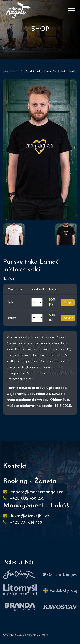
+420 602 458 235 (27, 498)
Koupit (68, 302)
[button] (71, 9)
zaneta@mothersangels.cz (37, 492)
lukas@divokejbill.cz (30, 516)
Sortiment (11, 71)
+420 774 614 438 (26, 523)
